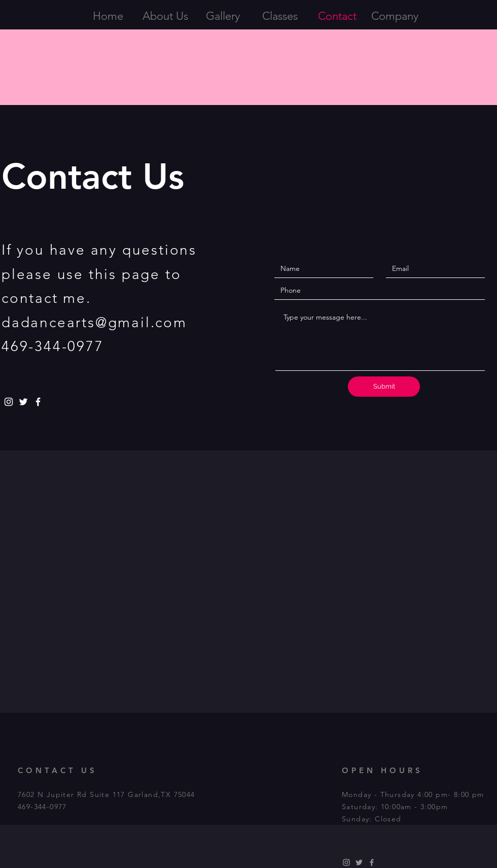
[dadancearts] (9, 402)
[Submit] (384, 387)
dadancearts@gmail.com (94, 322)
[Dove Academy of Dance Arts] (38, 402)
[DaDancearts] (359, 862)
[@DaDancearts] (23, 402)
